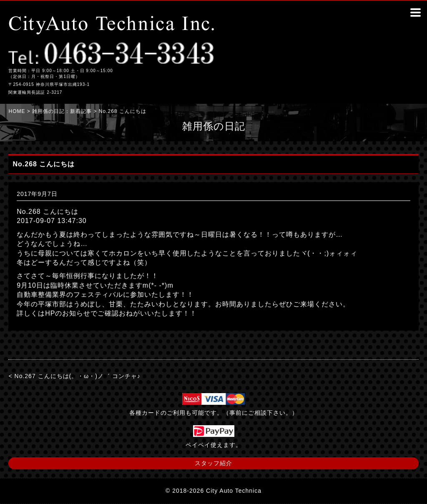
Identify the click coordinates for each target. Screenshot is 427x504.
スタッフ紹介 (213, 463)
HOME (17, 111)
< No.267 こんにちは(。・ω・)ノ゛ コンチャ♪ (74, 376)
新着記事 (81, 111)
